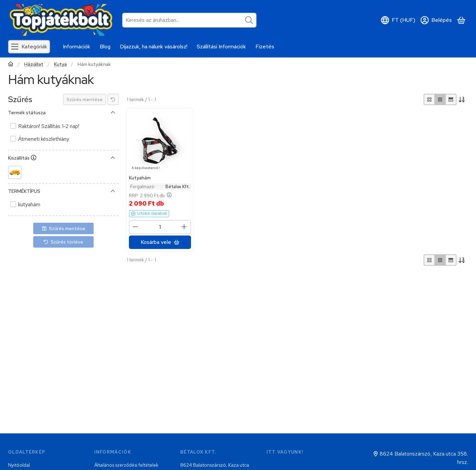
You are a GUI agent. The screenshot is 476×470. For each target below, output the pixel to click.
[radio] (429, 99)
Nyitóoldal (19, 465)
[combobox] (189, 20)
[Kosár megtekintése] (461, 20)
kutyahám (29, 204)
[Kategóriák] (29, 47)
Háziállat (34, 64)
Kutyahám (140, 178)
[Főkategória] (11, 65)
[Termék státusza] (113, 113)
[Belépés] (436, 20)
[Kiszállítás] (113, 158)
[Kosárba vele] (160, 242)
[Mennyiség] (160, 227)
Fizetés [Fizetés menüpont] (265, 47)
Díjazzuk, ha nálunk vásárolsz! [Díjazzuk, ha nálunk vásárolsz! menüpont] (154, 47)
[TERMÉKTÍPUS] (113, 191)
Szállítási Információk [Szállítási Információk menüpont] (221, 47)
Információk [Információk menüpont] (77, 47)
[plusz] (184, 227)
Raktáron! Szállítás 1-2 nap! (49, 126)
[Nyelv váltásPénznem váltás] (398, 20)
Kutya (60, 64)
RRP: (150, 196)
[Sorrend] (462, 99)
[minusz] (136, 227)
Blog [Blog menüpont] (105, 47)
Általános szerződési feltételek (126, 465)
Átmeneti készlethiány (44, 139)
